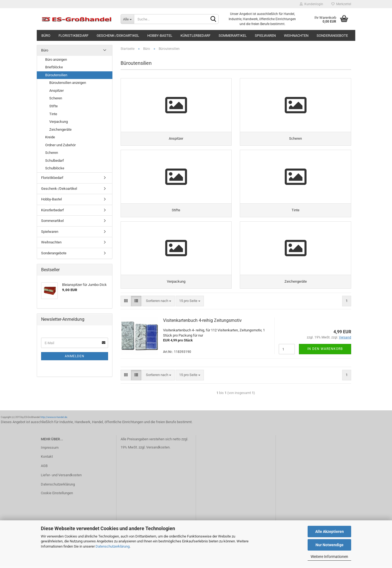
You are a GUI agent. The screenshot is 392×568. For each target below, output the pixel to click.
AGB (44, 468)
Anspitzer (56, 91)
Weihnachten (296, 36)
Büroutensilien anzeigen (68, 83)
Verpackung (59, 122)
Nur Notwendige (330, 545)
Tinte (53, 114)
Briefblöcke (54, 67)
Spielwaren (265, 36)
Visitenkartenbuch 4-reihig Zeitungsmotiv (202, 322)
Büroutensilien (56, 75)
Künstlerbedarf (195, 36)
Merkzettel (341, 4)
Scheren (56, 98)
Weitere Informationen (329, 557)
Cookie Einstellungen (57, 495)
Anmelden (75, 356)
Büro (46, 36)
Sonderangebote (332, 36)
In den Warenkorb (325, 351)
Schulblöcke (55, 168)
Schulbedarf (55, 161)
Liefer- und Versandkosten (61, 477)
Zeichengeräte (60, 129)
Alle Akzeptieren (330, 532)
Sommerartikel (233, 36)
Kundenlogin (311, 4)
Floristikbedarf (73, 36)
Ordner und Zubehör (60, 145)
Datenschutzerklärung (113, 546)
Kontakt (47, 459)
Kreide (50, 137)
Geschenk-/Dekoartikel (118, 36)
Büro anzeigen (56, 59)
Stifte (53, 106)
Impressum (50, 449)
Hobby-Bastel (160, 36)
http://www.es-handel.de (54, 419)
